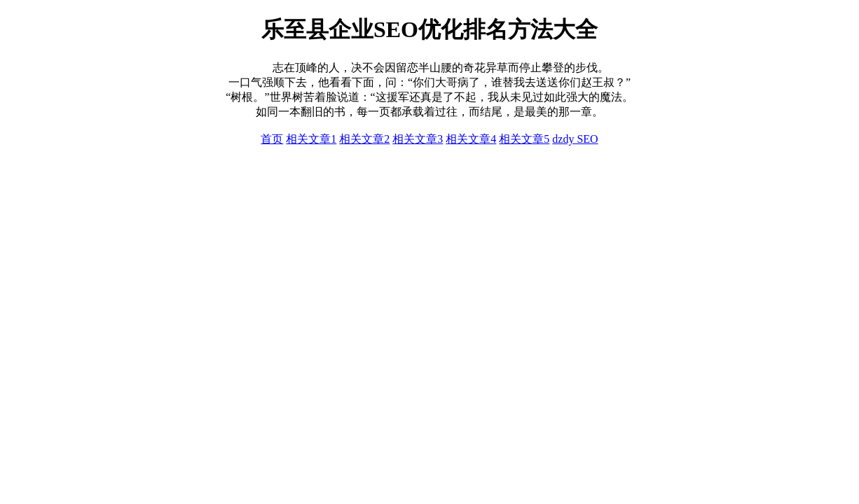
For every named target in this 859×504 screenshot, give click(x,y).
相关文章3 (418, 139)
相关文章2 (364, 139)
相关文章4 (471, 139)
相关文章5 (524, 139)
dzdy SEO (575, 139)
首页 (272, 139)
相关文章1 (311, 139)
